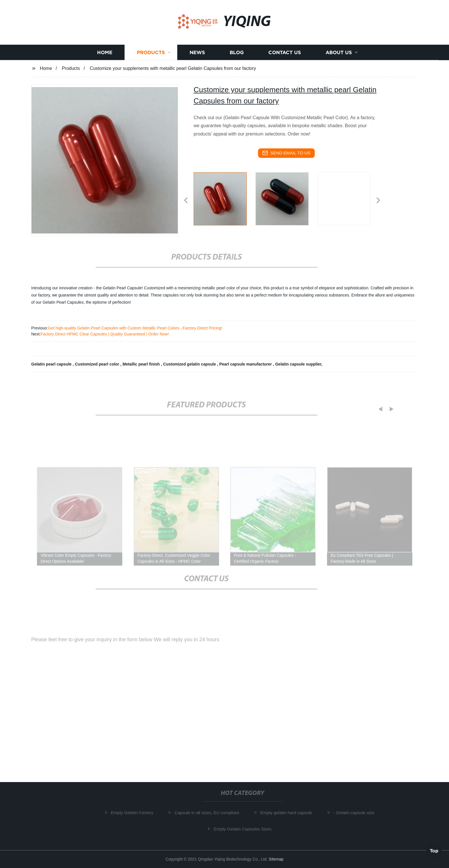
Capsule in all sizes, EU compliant (209, 813)
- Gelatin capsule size (356, 813)
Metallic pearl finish (142, 364)
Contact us (285, 53)
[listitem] (224, 198)
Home (105, 53)
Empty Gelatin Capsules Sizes (245, 829)
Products (151, 53)
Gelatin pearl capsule (52, 364)
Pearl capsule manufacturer (246, 364)
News (197, 53)
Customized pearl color (98, 364)
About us (339, 53)
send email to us (286, 153)
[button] (186, 201)
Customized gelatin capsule (190, 364)
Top (434, 851)
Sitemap (276, 859)
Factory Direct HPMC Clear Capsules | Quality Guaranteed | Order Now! (105, 334)
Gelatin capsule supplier (298, 364)
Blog (237, 53)
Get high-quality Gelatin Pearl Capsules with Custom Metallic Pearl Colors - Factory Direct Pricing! (135, 328)
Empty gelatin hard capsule (288, 813)
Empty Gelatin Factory (134, 813)
